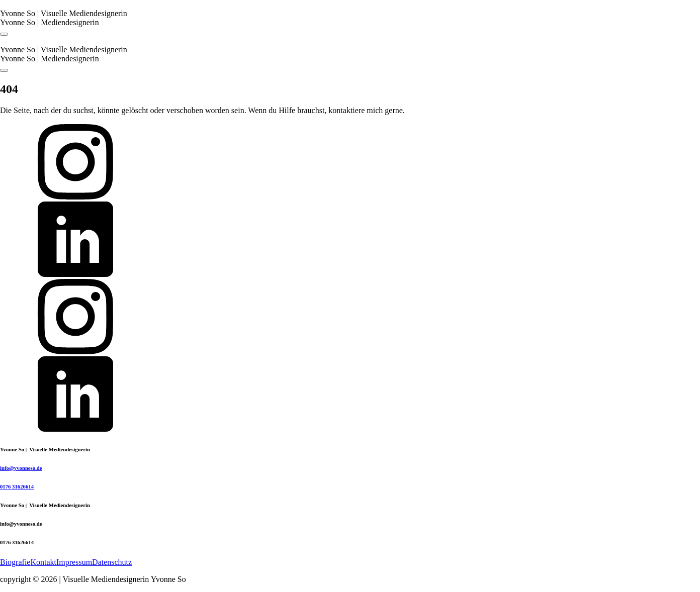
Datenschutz (112, 562)
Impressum (74, 562)
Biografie (15, 562)
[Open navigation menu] (4, 34)
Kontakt (43, 562)
